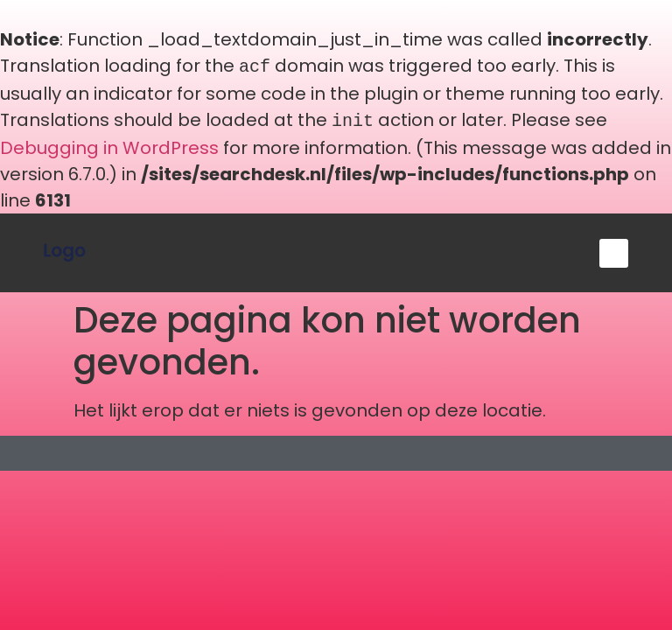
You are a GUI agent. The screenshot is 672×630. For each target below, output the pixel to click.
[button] (614, 250)
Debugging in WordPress (109, 144)
